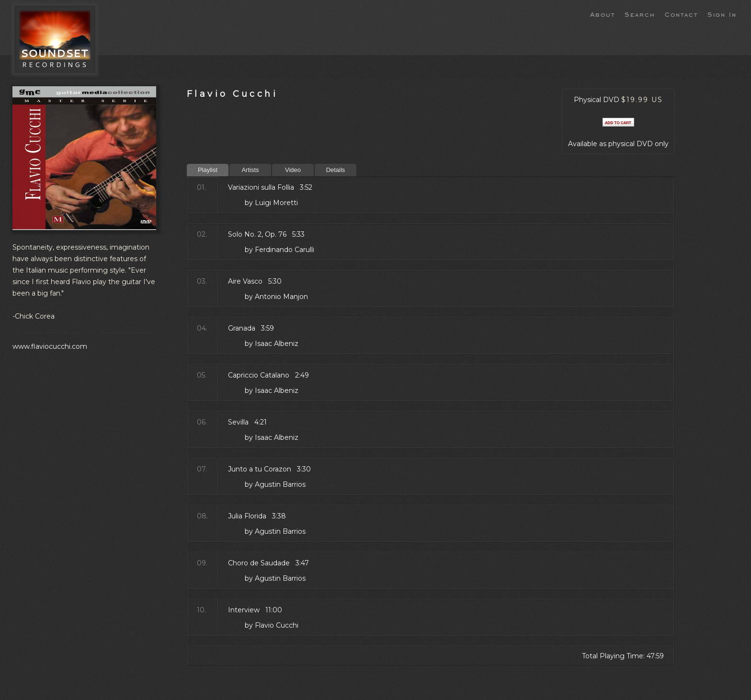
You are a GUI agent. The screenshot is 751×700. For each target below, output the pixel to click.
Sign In (722, 14)
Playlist (208, 170)
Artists (250, 170)
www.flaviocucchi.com (50, 346)
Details (336, 170)
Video (293, 170)
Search (640, 14)
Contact (681, 14)
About (603, 14)
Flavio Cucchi (232, 94)
